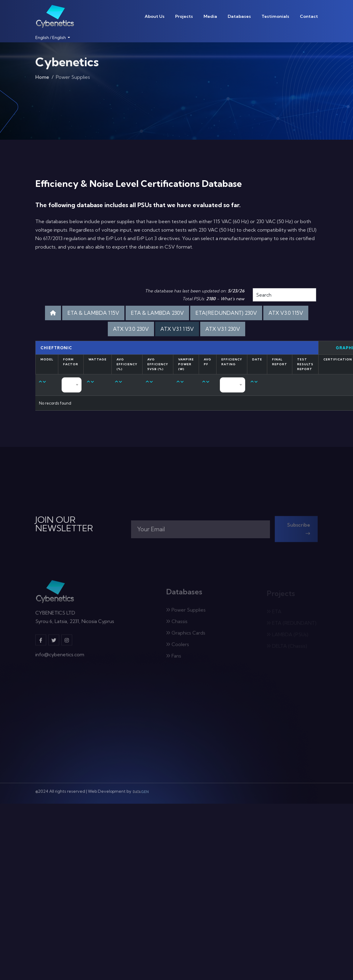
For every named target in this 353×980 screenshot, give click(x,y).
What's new (232, 299)
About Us (155, 16)
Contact (309, 16)
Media (210, 16)
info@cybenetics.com (60, 657)
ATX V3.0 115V (286, 313)
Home (42, 78)
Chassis (177, 623)
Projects (184, 16)
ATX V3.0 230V (131, 329)
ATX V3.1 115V (177, 329)
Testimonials (275, 16)
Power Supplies (186, 612)
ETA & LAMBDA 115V (93, 313)
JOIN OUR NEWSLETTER (64, 524)
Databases (239, 16)
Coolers (178, 646)
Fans (174, 658)
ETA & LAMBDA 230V (157, 313)
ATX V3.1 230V (223, 329)
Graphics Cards (186, 635)
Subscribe (299, 531)
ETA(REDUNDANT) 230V (226, 313)
